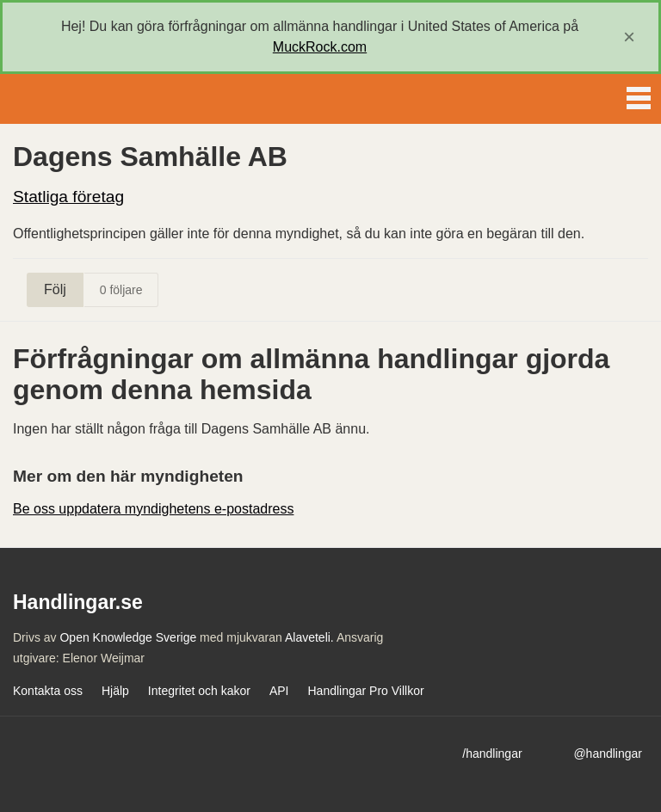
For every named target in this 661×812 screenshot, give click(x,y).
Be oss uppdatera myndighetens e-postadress (153, 509)
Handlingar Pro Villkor (365, 691)
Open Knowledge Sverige (128, 637)
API (279, 691)
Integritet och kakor (199, 691)
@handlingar (608, 754)
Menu (639, 95)
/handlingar (492, 754)
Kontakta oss (48, 691)
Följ (55, 289)
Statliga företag (68, 197)
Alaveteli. (309, 637)
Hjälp (115, 691)
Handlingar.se (72, 99)
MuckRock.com (320, 47)
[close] (629, 37)
